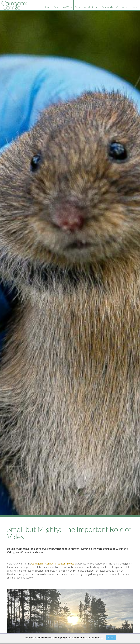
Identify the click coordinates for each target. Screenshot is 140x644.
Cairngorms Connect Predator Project (53, 564)
